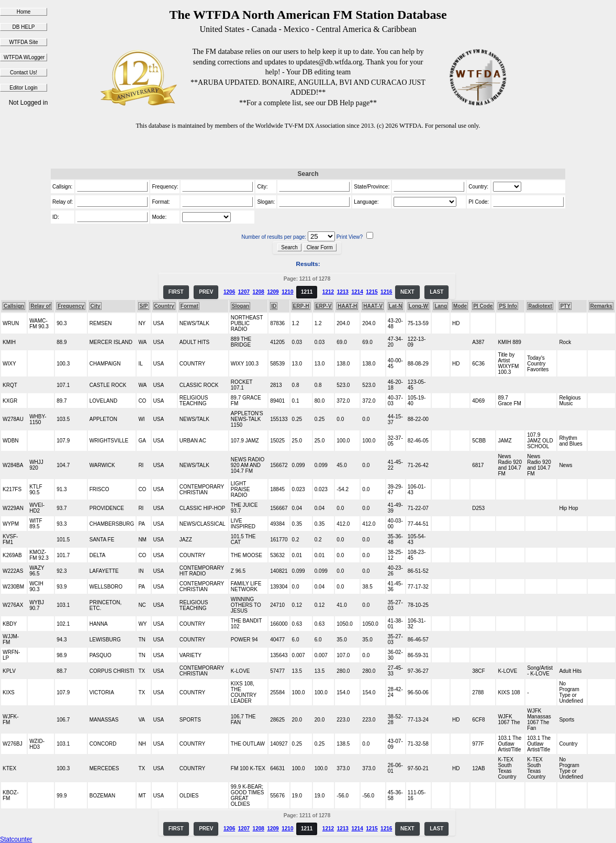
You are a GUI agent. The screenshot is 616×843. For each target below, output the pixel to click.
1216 (386, 292)
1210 (287, 292)
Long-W (418, 306)
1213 (343, 292)
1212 (328, 292)
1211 (307, 292)
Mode (460, 306)
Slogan (240, 306)
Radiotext (540, 306)
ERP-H (301, 306)
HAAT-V (373, 306)
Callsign (14, 306)
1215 (372, 292)
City (96, 306)
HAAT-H (347, 306)
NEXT (407, 292)
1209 (273, 292)
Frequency (71, 306)
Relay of (41, 306)
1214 (357, 292)
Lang (441, 306)
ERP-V (324, 306)
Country (164, 306)
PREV (206, 292)
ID (274, 306)
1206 (229, 292)
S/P (143, 306)
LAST (436, 292)
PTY (565, 306)
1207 (244, 292)
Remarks (601, 306)
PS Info (508, 306)
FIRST (176, 292)
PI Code (483, 306)
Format (189, 306)
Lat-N (396, 306)
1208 (259, 292)
